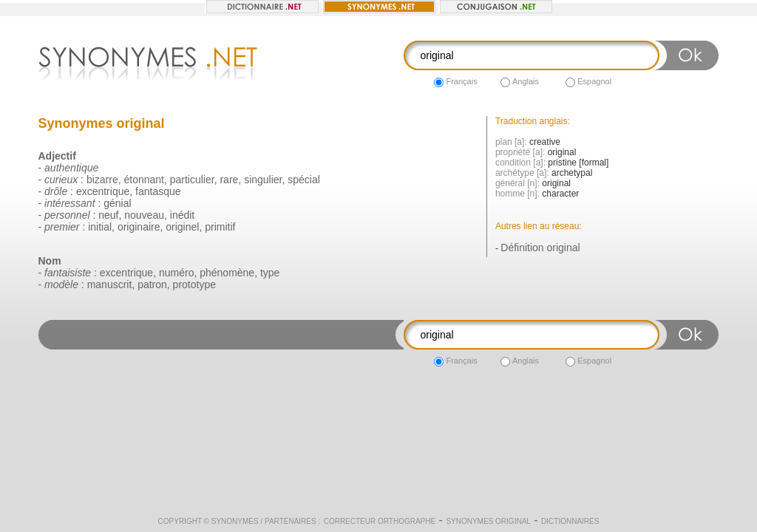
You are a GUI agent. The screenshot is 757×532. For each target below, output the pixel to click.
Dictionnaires (570, 521)
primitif (220, 227)
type (270, 273)
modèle (61, 284)
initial (100, 227)
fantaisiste (68, 273)
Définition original (540, 248)
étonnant (144, 180)
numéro (176, 273)
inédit (182, 215)
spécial (304, 180)
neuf (108, 215)
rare (229, 180)
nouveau (144, 215)
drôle (56, 191)
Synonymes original (488, 521)
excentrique (103, 191)
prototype (194, 284)
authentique (71, 168)
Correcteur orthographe (380, 521)
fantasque (158, 191)
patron (152, 284)
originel (182, 227)
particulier (192, 180)
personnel (67, 215)
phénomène (227, 273)
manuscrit (110, 284)
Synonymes (235, 521)
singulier (263, 180)
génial (117, 203)
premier (62, 227)
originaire (139, 227)
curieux (61, 180)
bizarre (102, 180)
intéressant (69, 203)
